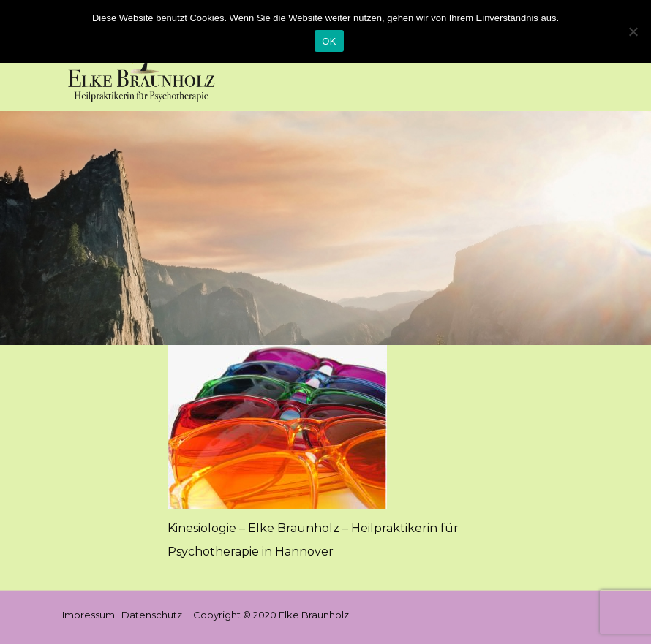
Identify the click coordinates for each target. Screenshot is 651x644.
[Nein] (633, 31)
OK (329, 41)
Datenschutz (152, 615)
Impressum (89, 615)
